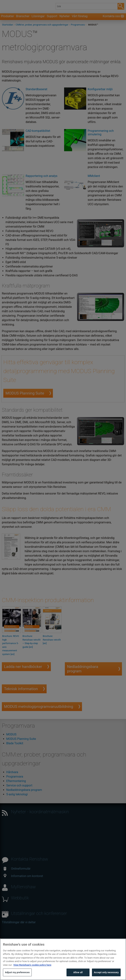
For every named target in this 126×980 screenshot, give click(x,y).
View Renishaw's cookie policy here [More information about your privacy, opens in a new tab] (32, 973)
